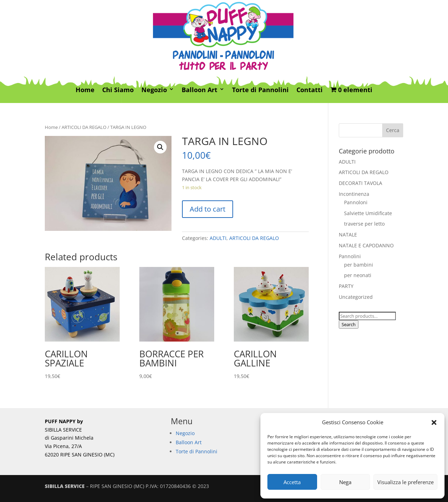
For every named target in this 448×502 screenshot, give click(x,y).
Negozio (154, 90)
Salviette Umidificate (368, 213)
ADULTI (218, 238)
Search (349, 324)
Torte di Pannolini (260, 90)
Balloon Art (199, 90)
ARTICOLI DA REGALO (84, 127)
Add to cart (208, 209)
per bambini (359, 265)
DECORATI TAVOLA (360, 183)
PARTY (346, 286)
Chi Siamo (118, 90)
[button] (434, 422)
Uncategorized (356, 297)
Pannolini (350, 256)
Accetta (292, 482)
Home (85, 90)
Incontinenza (354, 194)
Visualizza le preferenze (405, 482)
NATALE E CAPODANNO (366, 245)
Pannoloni (356, 202)
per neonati (358, 275)
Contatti (310, 90)
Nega (345, 482)
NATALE (348, 235)
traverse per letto (364, 224)
